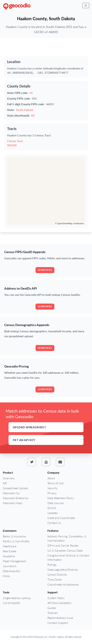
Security (52, 488)
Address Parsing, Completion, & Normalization (67, 538)
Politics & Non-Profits (16, 541)
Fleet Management (14, 561)
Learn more (45, 270)
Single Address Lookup (17, 598)
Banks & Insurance (14, 536)
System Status (56, 598)
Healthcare (10, 546)
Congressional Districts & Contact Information (68, 557)
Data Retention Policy (61, 498)
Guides (52, 608)
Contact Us (54, 523)
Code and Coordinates (61, 518)
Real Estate (10, 551)
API (5, 483)
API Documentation (59, 603)
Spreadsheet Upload (15, 488)
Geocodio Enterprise (16, 498)
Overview (9, 478)
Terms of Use (55, 483)
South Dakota (25, 110)
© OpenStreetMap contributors (70, 224)
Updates (53, 513)
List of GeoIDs (12, 603)
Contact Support (58, 623)
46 (31, 93)
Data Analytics (12, 571)
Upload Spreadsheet (29, 427)
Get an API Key (24, 440)
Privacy (52, 493)
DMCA (52, 508)
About (51, 478)
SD (33, 115)
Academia (9, 556)
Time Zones (55, 579)
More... (7, 576)
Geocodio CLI (11, 493)
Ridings (52, 565)
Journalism (10, 566)
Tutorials (53, 613)
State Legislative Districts (63, 570)
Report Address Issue (60, 618)
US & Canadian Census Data (65, 550)
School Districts (57, 574)
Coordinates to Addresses (63, 584)
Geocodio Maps (13, 503)
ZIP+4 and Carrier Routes (63, 545)
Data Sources (56, 503)
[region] (46, 191)
